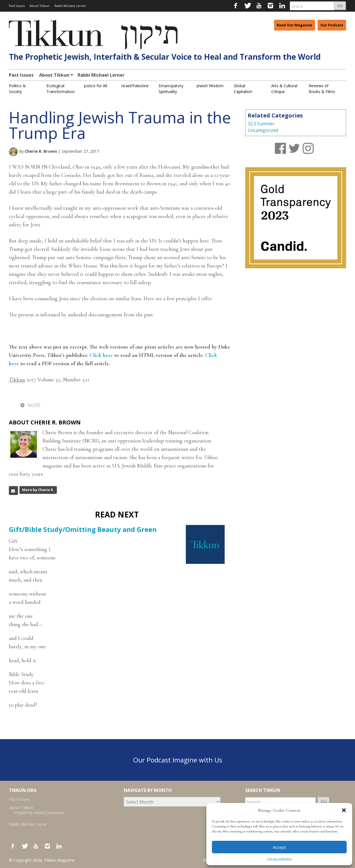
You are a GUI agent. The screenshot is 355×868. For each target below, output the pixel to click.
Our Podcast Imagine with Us (178, 760)
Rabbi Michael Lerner (70, 6)
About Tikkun (40, 6)
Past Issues (17, 6)
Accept (279, 847)
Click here (101, 355)
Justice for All (95, 86)
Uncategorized (263, 130)
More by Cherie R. (38, 490)
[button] (344, 810)
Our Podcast (332, 25)
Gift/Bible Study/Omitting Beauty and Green (83, 529)
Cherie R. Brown (41, 151)
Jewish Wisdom (210, 86)
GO (340, 6)
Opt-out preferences (279, 859)
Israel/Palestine (135, 86)
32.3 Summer (261, 124)
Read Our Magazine (295, 25)
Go (324, 802)
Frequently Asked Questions (39, 813)
